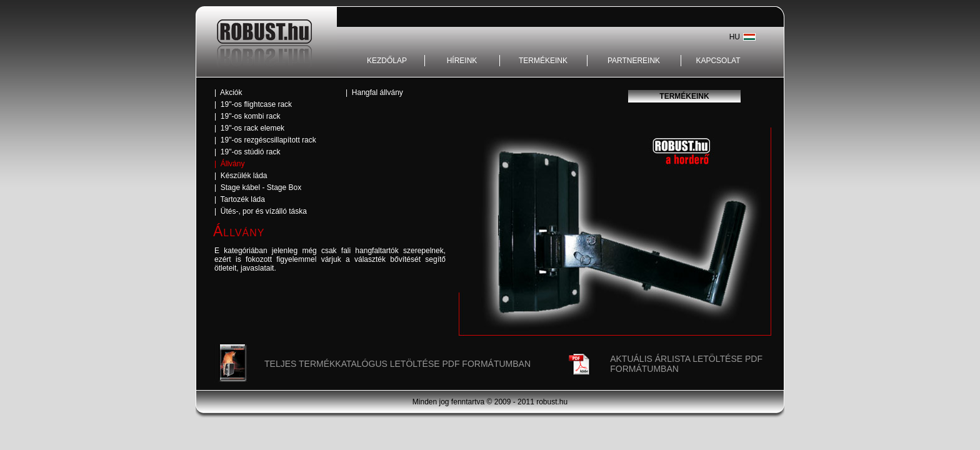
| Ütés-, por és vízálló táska (261, 211)
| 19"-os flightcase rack (253, 104)
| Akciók (228, 92)
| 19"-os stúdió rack (247, 152)
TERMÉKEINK (543, 61)
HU (735, 37)
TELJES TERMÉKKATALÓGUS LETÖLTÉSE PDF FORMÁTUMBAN (397, 364)
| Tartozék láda (240, 199)
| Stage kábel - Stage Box (258, 187)
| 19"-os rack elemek (249, 128)
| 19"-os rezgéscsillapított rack (265, 140)
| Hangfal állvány (374, 92)
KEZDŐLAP (387, 61)
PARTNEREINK (634, 61)
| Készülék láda (241, 176)
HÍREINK (462, 61)
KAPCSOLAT (718, 61)
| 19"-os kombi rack (247, 116)
